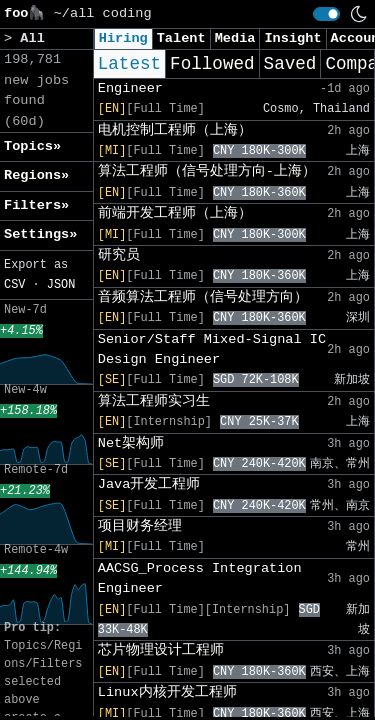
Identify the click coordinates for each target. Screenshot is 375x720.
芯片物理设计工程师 (161, 650)
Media (235, 38)
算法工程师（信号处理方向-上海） (207, 171)
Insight (292, 38)
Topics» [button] (32, 146)
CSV (14, 285)
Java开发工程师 (149, 484)
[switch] (326, 14)
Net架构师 (131, 443)
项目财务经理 (140, 526)
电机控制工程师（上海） (175, 130)
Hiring (123, 38)
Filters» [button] (36, 205)
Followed (212, 64)
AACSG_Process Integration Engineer (200, 578)
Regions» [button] (36, 175)
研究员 (119, 255)
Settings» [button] (40, 234)
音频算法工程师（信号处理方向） (203, 297)
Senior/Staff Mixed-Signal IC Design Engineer (212, 349)
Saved (290, 64)
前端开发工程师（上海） (175, 213)
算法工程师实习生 (154, 401)
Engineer (130, 88)
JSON (61, 285)
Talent (181, 38)
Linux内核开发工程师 (167, 692)
